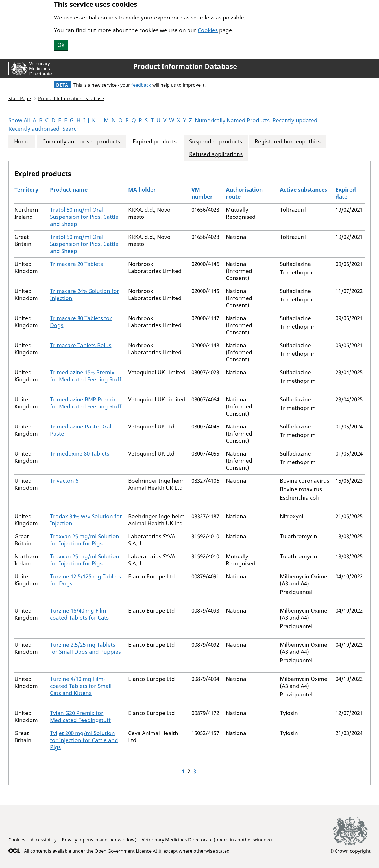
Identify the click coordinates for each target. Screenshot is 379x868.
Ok (61, 45)
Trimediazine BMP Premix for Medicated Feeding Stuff (86, 403)
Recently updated (295, 120)
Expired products (155, 142)
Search (71, 129)
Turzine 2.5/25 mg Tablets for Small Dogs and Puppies (85, 648)
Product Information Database (185, 66)
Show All (19, 120)
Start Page (20, 99)
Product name (69, 190)
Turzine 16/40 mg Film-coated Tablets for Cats (79, 614)
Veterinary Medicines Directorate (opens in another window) (207, 840)
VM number (202, 193)
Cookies (208, 30)
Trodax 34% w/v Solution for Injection (86, 520)
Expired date (346, 193)
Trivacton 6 (64, 481)
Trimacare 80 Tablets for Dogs (81, 322)
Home (22, 142)
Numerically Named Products (232, 120)
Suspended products (216, 142)
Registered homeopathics (288, 142)
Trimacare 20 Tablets (76, 264)
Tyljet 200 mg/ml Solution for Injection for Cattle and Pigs (84, 740)
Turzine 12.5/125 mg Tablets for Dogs (85, 580)
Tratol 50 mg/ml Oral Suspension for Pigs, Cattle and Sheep (84, 217)
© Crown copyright (350, 851)
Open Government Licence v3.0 (128, 851)
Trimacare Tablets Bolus (81, 345)
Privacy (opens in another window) (99, 840)
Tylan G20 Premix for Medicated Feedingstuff (80, 717)
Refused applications (216, 154)
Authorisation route (244, 193)
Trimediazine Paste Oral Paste (81, 430)
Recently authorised (34, 129)
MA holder (142, 190)
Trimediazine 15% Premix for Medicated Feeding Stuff (86, 376)
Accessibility (44, 840)
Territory (26, 190)
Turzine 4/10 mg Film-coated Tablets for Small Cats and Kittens (81, 686)
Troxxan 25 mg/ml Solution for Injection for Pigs (85, 540)
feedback (141, 85)
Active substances (303, 190)
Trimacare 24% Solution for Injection (85, 295)
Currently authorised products (81, 142)
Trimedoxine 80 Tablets (80, 454)
